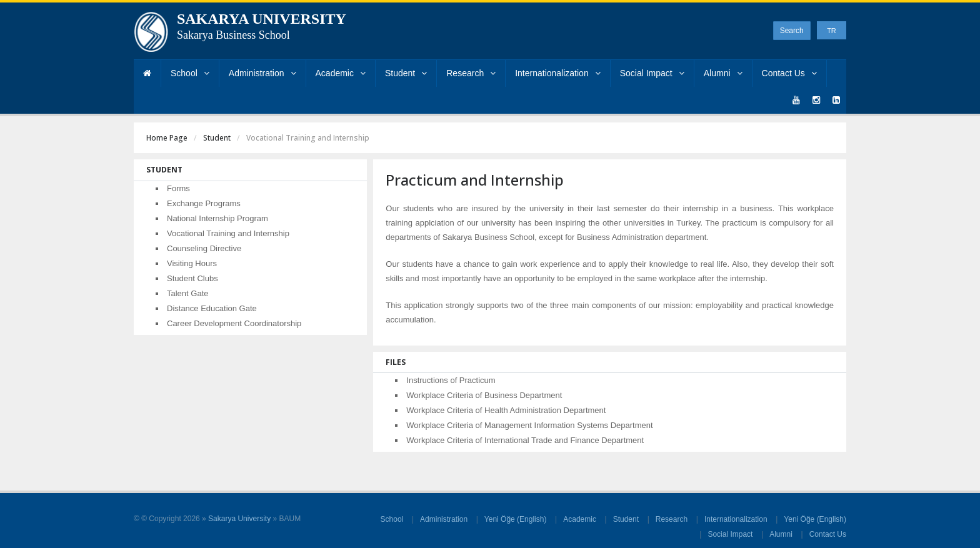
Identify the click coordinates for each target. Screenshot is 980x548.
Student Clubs (192, 278)
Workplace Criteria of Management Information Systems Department (529, 425)
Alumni (723, 73)
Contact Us (789, 73)
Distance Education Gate (212, 308)
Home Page (167, 138)
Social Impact (652, 73)
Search (792, 31)
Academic (341, 73)
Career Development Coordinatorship (234, 323)
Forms (178, 188)
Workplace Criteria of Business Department (484, 395)
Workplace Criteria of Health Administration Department (506, 410)
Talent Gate (188, 293)
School (190, 73)
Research (471, 73)
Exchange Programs (204, 203)
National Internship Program (217, 218)
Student (406, 73)
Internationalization (558, 73)
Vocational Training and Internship (228, 233)
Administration (262, 73)
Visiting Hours (192, 263)
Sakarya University (239, 519)
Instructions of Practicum (451, 380)
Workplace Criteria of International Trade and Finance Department (525, 440)
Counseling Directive (204, 248)
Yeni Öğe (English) (516, 519)
